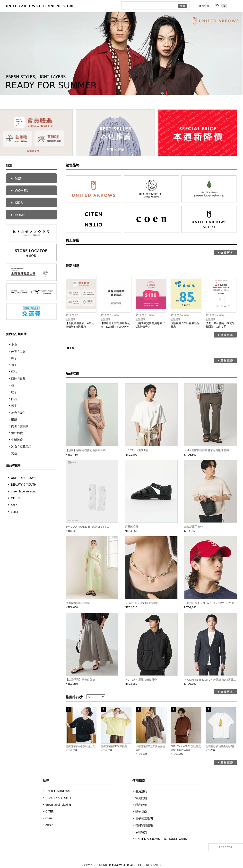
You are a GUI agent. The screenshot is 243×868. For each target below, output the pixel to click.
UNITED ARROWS (23, 478)
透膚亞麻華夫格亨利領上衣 (80, 746)
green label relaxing (24, 491)
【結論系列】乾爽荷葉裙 (80, 680)
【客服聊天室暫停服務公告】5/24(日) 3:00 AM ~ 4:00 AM (115, 327)
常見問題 (141, 798)
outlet (14, 512)
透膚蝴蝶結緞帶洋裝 (78, 603)
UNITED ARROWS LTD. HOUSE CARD (161, 839)
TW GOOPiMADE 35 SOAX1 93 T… (87, 527)
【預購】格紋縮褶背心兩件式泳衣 (86, 450)
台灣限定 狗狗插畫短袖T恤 (220, 746)
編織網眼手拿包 (194, 527)
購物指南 (141, 812)
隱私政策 (141, 805)
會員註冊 (204, 6)
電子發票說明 (144, 819)
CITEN (15, 498)
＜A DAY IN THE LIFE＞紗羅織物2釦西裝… (210, 680)
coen (14, 505)
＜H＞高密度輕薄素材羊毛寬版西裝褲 (207, 450)
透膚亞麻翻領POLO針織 (114, 746)
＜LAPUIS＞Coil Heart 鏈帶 (141, 603)
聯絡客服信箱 (144, 825)
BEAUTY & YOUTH (24, 485)
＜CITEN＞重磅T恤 (136, 450)
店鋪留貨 (141, 832)
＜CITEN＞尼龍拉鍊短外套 (141, 680)
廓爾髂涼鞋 (132, 527)
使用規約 (141, 791)
